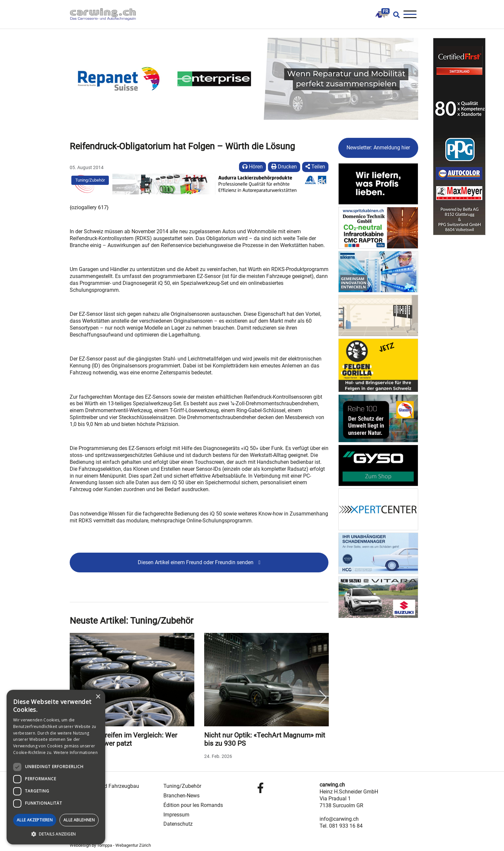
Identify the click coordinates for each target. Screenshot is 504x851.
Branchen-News (181, 796)
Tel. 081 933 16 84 (341, 826)
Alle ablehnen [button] (79, 820)
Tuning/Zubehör (90, 180)
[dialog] (56, 767)
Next (323, 697)
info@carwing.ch (339, 819)
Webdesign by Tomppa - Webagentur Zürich (110, 845)
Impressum (176, 815)
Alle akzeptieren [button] (35, 820)
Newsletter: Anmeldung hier (378, 148)
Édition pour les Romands (193, 805)
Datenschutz (178, 824)
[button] (56, 834)
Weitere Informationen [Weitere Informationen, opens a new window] (76, 752)
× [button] (98, 697)
